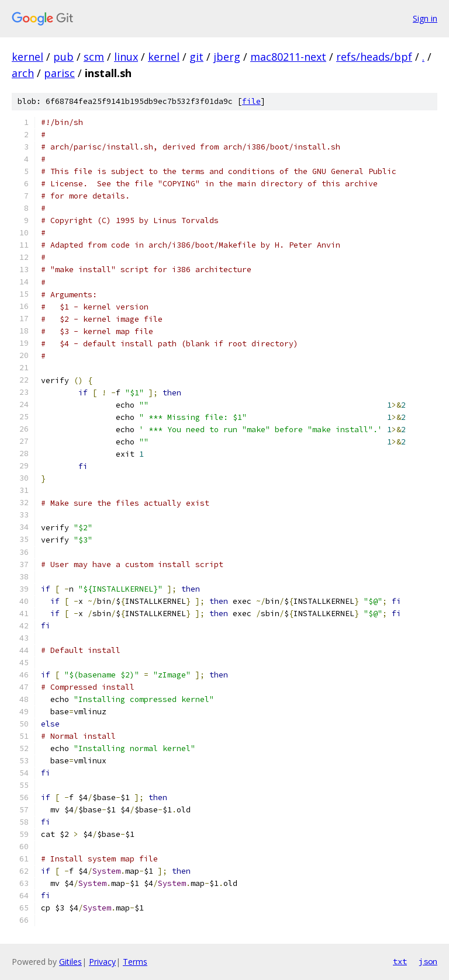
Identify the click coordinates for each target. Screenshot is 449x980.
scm (94, 57)
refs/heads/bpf (374, 57)
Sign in (425, 18)
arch (23, 73)
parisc (59, 73)
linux (126, 57)
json (428, 961)
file (251, 101)
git (196, 57)
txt (400, 961)
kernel (27, 57)
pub (63, 57)
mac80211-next (288, 57)
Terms (135, 962)
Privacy (102, 962)
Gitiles (70, 962)
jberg (227, 57)
